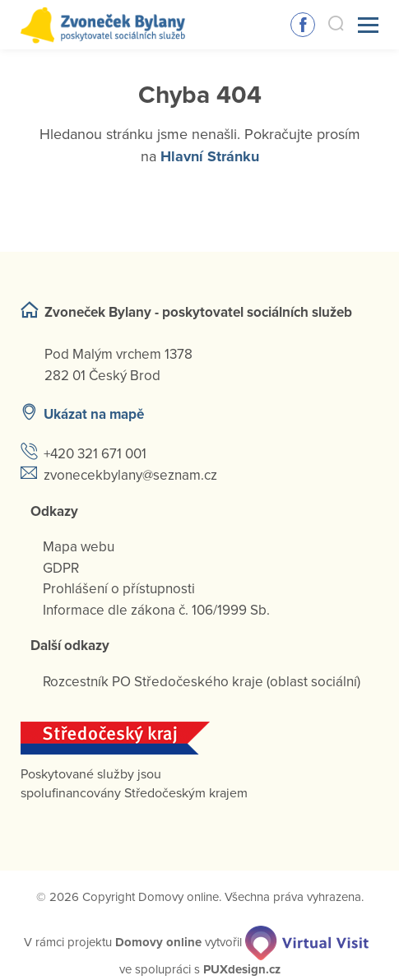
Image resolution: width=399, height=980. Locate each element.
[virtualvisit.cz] (307, 942)
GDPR (61, 568)
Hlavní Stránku (210, 156)
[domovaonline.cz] (158, 942)
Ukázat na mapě (94, 414)
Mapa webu (79, 547)
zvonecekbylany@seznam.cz (130, 475)
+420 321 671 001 (95, 454)
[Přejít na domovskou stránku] (103, 25)
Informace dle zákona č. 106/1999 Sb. (156, 610)
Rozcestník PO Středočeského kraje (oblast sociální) (202, 682)
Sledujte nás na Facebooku (303, 25)
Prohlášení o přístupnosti (119, 589)
